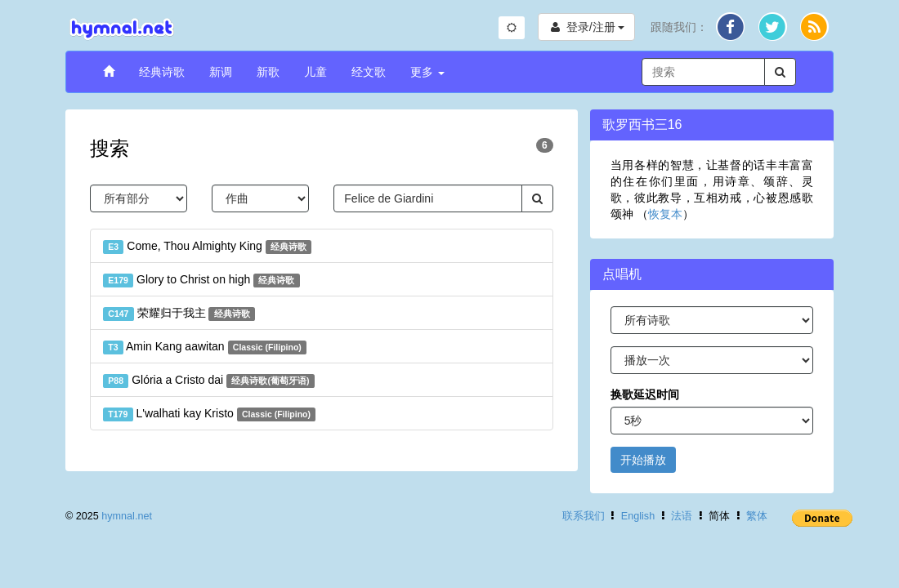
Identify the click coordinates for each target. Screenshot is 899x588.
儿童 (315, 72)
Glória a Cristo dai (209, 381)
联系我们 (584, 516)
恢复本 (665, 214)
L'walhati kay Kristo (209, 414)
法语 (682, 516)
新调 (221, 72)
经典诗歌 (162, 72)
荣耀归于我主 (179, 314)
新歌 (268, 72)
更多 (427, 72)
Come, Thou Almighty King (207, 247)
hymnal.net (127, 516)
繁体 (757, 516)
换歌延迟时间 (645, 394)
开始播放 (643, 460)
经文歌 (369, 72)
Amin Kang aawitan (205, 347)
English (638, 516)
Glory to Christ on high (201, 280)
